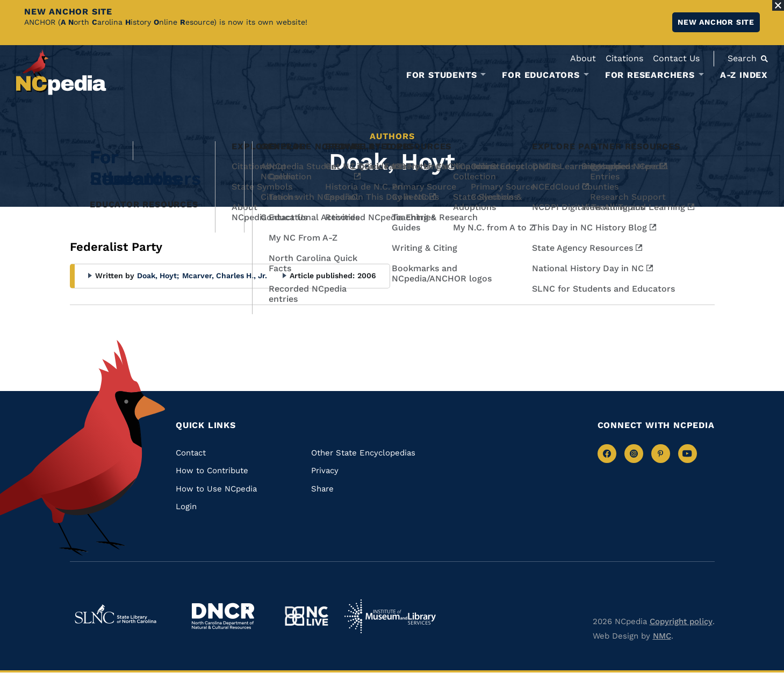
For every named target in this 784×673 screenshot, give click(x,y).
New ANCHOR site (716, 22)
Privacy (325, 471)
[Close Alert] (778, 5)
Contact (191, 453)
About (583, 58)
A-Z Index (744, 75)
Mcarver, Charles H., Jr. (225, 276)
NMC (662, 636)
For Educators (541, 75)
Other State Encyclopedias (363, 453)
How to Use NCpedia (216, 489)
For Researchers (650, 75)
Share (322, 489)
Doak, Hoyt (158, 276)
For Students (442, 75)
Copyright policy (681, 621)
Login (186, 506)
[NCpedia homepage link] (61, 72)
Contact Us (676, 58)
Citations (624, 58)
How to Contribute (212, 471)
